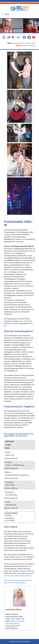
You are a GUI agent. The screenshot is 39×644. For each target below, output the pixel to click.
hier (21, 557)
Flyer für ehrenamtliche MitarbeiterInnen (18, 576)
